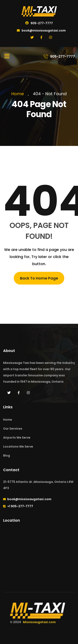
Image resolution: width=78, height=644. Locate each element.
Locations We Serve (18, 447)
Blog (7, 455)
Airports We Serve (17, 438)
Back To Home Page (39, 278)
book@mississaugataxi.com (41, 30)
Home (19, 94)
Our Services (13, 429)
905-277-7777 (39, 23)
